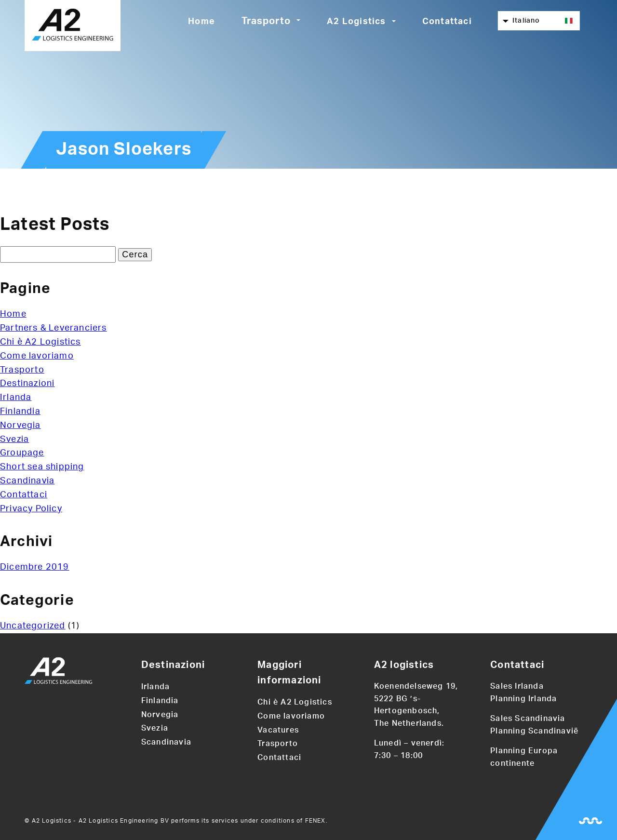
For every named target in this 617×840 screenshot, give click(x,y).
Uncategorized (33, 626)
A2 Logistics (356, 22)
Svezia (14, 440)
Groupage (22, 453)
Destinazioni (27, 384)
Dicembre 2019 (35, 567)
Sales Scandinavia (528, 719)
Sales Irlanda (517, 686)
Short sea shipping (42, 467)
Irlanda (16, 398)
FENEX (315, 821)
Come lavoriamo (37, 356)
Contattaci (447, 22)
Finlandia (20, 412)
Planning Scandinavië (534, 731)
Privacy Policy (31, 509)
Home (201, 22)
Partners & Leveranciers (54, 328)
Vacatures (278, 730)
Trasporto (266, 21)
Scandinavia (27, 481)
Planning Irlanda (523, 699)
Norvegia (20, 426)
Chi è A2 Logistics (40, 342)
